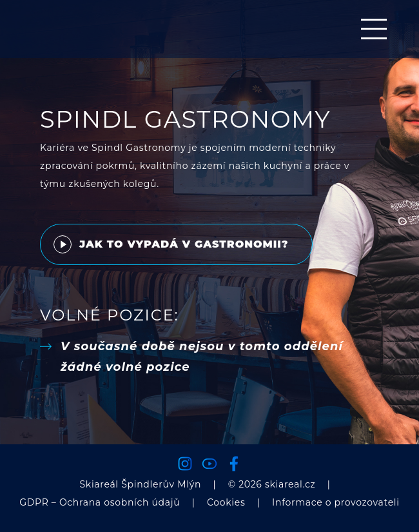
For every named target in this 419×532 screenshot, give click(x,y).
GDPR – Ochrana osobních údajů (100, 502)
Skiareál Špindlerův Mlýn (141, 484)
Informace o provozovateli (336, 502)
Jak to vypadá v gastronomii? (171, 244)
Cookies (226, 502)
